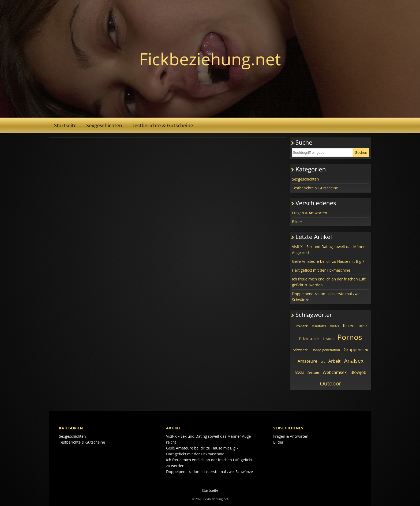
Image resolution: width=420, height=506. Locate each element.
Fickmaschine (309, 339)
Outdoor (330, 383)
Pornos (350, 337)
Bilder (297, 222)
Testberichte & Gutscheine (162, 125)
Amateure (307, 361)
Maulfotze (319, 326)
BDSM (299, 373)
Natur (363, 326)
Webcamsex (335, 372)
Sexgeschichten (104, 125)
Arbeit (334, 361)
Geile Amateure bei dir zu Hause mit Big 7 (328, 261)
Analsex (354, 361)
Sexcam (313, 373)
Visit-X (335, 326)
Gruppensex (356, 350)
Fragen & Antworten (310, 213)
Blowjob (358, 372)
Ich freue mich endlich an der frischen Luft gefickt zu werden (329, 282)
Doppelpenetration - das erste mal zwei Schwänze (326, 297)
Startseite (65, 125)
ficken (349, 326)
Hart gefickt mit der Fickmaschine (321, 270)
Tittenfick (301, 326)
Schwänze (300, 350)
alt (323, 361)
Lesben (328, 339)
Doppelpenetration (326, 350)
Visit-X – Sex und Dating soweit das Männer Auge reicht (329, 250)
